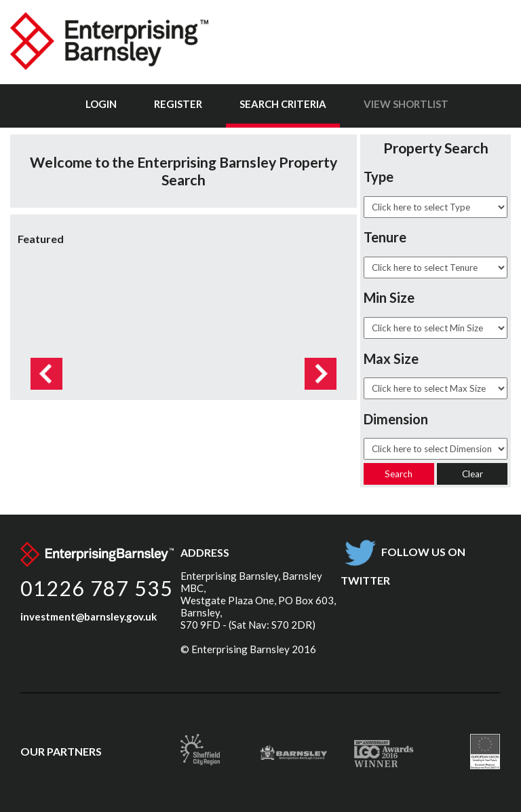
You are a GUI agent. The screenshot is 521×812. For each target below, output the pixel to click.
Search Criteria (283, 104)
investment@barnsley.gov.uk (89, 616)
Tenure (385, 237)
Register (178, 104)
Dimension (396, 419)
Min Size (389, 297)
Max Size (391, 358)
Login (101, 104)
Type (379, 177)
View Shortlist (406, 104)
